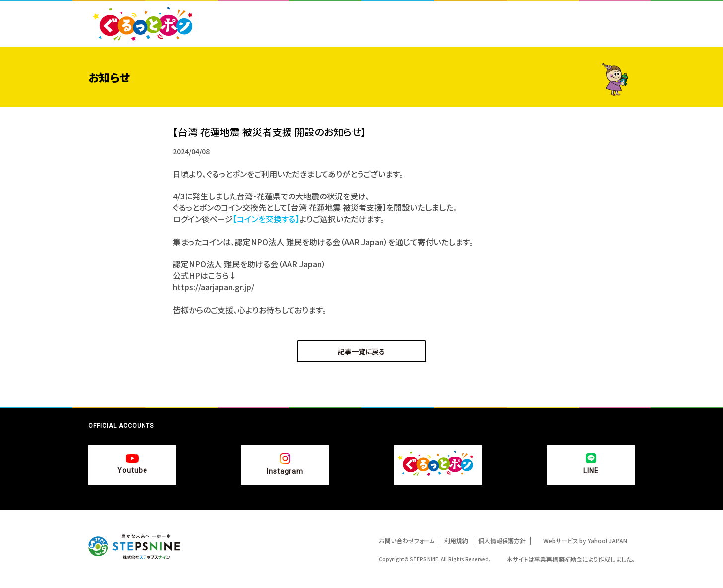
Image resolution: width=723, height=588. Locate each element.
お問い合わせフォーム (407, 541)
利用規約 (456, 541)
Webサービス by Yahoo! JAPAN (585, 541)
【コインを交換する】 (266, 219)
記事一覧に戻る (361, 351)
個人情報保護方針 (502, 541)
